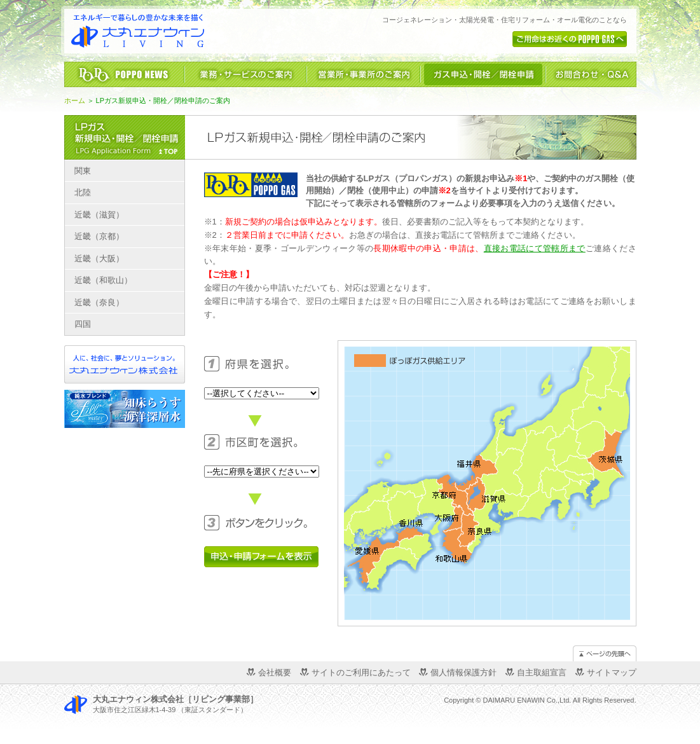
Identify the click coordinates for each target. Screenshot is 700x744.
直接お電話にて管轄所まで (535, 248)
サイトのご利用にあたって (361, 672)
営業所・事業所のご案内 (363, 74)
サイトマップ (612, 672)
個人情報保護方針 (463, 672)
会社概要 (275, 672)
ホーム (75, 100)
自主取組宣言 (542, 672)
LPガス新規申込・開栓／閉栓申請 (483, 74)
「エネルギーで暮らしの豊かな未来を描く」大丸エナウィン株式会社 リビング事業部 (137, 31)
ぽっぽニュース (124, 74)
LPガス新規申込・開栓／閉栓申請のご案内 (125, 137)
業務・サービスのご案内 (245, 74)
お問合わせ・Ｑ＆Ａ (591, 74)
